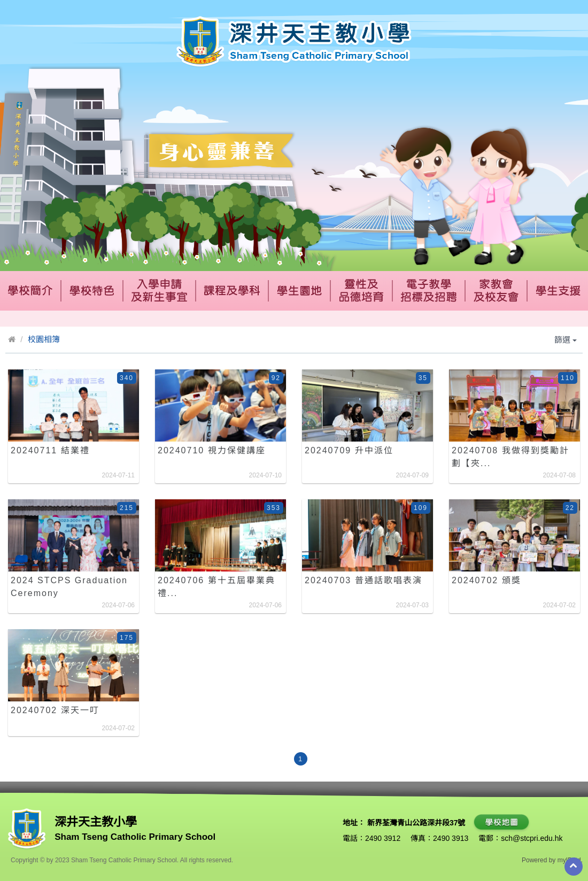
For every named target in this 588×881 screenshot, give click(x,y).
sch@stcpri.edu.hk (532, 838)
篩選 (566, 340)
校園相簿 (44, 339)
